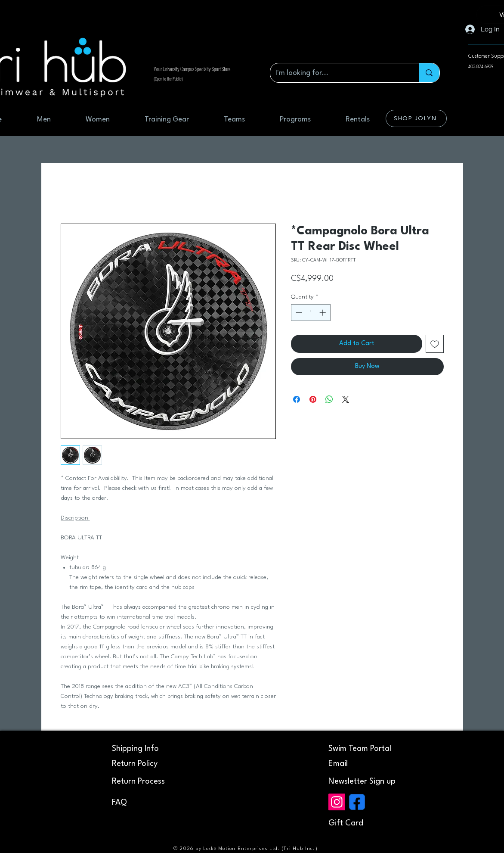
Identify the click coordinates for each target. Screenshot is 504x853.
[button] (362, 781)
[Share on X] (346, 399)
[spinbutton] (311, 313)
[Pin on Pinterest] (313, 399)
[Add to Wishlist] (435, 344)
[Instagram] (337, 802)
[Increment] (323, 313)
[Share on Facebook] (297, 399)
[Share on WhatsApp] (329, 399)
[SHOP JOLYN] (416, 118)
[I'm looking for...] (338, 73)
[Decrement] (298, 313)
